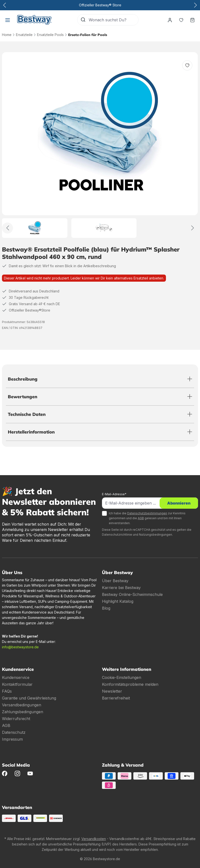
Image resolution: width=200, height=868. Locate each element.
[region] (100, 145)
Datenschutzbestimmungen (147, 513)
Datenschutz (14, 732)
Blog (106, 608)
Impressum (12, 739)
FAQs (7, 691)
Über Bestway (115, 581)
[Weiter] (193, 228)
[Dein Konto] (170, 20)
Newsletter (112, 691)
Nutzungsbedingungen (156, 535)
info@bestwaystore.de (20, 647)
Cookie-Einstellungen (122, 677)
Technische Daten (27, 414)
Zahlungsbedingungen (23, 712)
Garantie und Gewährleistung (29, 698)
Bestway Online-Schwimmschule (132, 594)
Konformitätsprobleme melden (130, 684)
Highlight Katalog (118, 601)
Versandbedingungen (22, 705)
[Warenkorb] (192, 20)
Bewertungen (23, 397)
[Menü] (8, 20)
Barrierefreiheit (116, 698)
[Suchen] (83, 20)
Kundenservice (16, 677)
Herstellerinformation (31, 432)
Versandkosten (94, 839)
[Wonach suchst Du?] (113, 20)
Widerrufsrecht (16, 719)
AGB (141, 518)
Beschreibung (23, 379)
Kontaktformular (17, 684)
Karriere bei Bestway (121, 588)
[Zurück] (7, 228)
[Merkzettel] (181, 20)
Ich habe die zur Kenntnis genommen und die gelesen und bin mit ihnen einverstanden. (147, 518)
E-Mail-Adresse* (114, 494)
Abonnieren (179, 503)
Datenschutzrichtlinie (117, 535)
